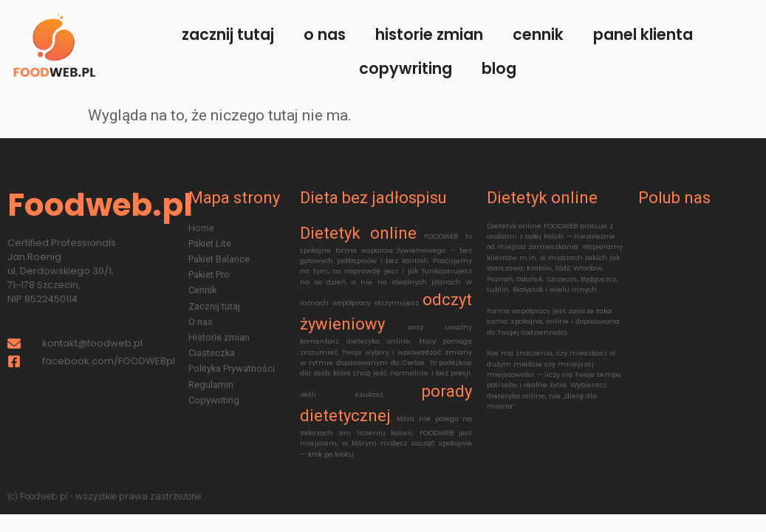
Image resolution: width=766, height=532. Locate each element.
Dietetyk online (358, 233)
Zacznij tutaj (228, 34)
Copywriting (406, 68)
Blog (499, 68)
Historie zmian (429, 34)
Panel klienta (643, 34)
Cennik (538, 34)
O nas (325, 34)
